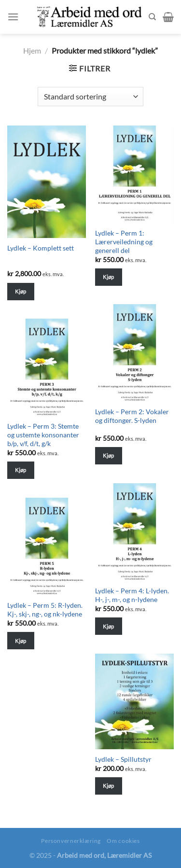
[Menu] (13, 17)
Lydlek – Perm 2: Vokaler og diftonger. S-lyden (132, 416)
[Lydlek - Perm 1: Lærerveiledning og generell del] (134, 175)
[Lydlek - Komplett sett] (47, 182)
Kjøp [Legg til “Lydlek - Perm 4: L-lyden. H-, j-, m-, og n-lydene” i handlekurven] (108, 626)
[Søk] (152, 17)
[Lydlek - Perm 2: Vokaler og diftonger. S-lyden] (134, 353)
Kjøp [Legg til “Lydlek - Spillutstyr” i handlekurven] (108, 786)
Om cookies (123, 841)
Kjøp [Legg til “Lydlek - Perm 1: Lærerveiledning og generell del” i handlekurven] (108, 277)
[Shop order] (90, 97)
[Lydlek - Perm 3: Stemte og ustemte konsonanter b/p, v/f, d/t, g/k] (47, 368)
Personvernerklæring (71, 841)
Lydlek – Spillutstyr (123, 759)
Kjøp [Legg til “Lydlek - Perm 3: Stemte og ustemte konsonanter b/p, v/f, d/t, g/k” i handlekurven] (21, 470)
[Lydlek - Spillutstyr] (134, 701)
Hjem (32, 50)
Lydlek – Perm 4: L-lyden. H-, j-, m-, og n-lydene (132, 595)
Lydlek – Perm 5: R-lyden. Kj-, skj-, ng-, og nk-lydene (45, 610)
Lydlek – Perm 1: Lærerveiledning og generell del (124, 242)
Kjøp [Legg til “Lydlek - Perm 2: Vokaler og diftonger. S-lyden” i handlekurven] (108, 455)
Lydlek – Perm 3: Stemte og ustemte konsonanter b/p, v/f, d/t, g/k (43, 435)
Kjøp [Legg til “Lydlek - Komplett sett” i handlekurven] (21, 291)
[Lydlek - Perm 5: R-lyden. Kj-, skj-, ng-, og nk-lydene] (47, 547)
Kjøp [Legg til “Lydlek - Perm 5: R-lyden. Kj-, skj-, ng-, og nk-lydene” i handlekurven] (21, 641)
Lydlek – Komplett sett (41, 248)
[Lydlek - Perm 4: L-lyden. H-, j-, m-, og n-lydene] (134, 532)
